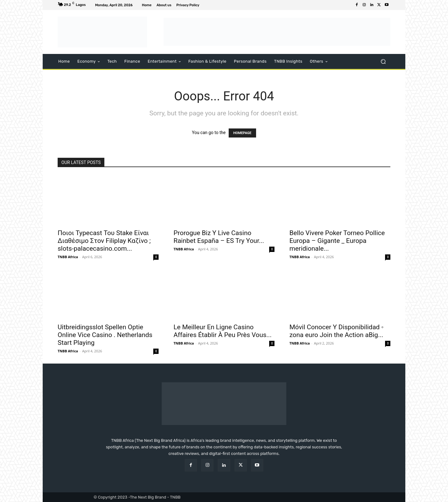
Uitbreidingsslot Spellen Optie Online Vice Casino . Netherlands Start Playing (105, 335)
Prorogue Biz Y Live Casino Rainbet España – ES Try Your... (219, 237)
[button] (383, 62)
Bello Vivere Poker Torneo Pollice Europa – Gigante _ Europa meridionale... (337, 241)
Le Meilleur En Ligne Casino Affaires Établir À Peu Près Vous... (223, 331)
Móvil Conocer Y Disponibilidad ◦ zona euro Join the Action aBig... (336, 331)
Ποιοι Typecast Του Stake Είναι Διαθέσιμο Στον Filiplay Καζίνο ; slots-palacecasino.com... (104, 241)
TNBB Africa (68, 257)
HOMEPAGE (242, 133)
